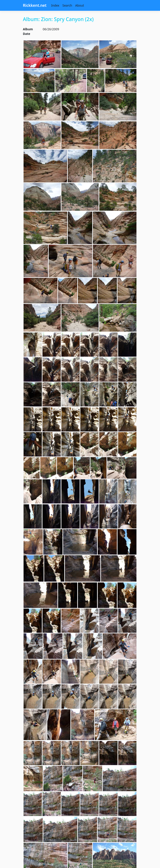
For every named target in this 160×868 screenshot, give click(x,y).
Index (55, 5)
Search (67, 5)
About (80, 5)
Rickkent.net (35, 5)
